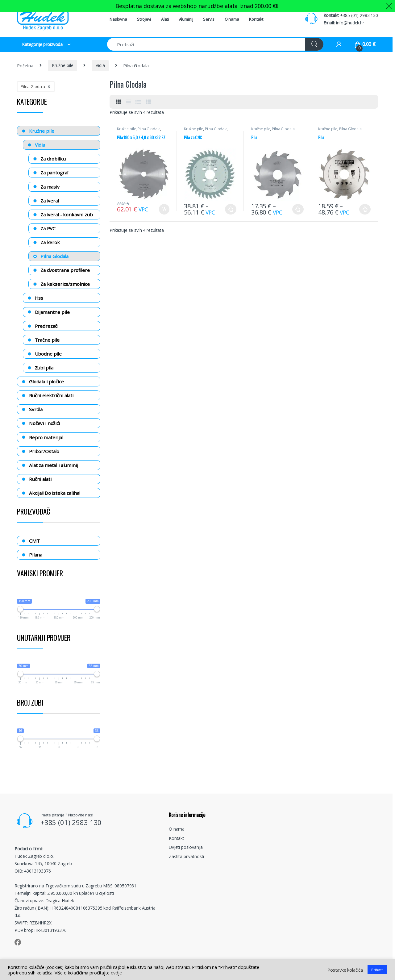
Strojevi (144, 19)
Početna (25, 65)
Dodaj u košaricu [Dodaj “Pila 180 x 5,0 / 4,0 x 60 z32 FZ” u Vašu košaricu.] (164, 209)
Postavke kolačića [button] (345, 970)
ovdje (116, 973)
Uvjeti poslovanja (186, 847)
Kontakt (256, 19)
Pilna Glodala (149, 129)
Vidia (100, 65)
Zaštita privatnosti (186, 856)
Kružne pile (62, 65)
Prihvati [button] (377, 970)
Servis (209, 19)
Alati (165, 19)
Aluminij (186, 19)
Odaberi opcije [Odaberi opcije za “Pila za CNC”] (231, 209)
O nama (232, 19)
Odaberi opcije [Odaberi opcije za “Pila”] (298, 209)
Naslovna (118, 19)
